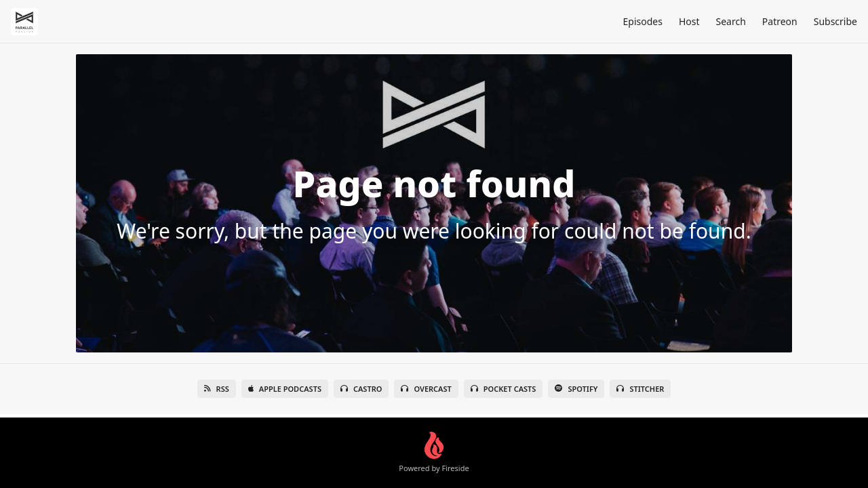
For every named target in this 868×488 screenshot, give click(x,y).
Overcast (426, 389)
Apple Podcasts (285, 389)
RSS (217, 389)
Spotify (576, 389)
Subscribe (835, 21)
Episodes (642, 21)
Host (689, 21)
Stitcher (640, 389)
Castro (361, 389)
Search (731, 21)
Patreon (780, 21)
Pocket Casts (504, 389)
